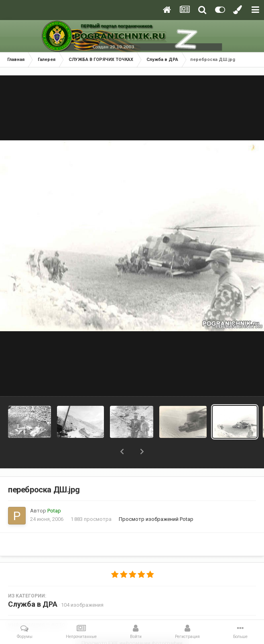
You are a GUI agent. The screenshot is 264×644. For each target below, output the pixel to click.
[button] (122, 452)
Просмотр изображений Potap (156, 519)
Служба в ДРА (33, 604)
